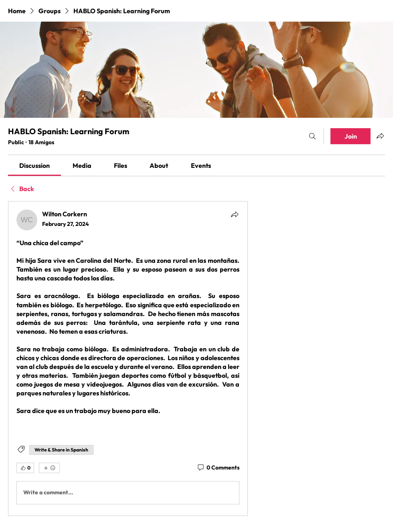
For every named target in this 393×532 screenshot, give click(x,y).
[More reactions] (49, 468)
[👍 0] (25, 468)
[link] (34, 165)
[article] (128, 359)
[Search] (312, 136)
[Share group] (380, 136)
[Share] (235, 214)
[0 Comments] (218, 468)
